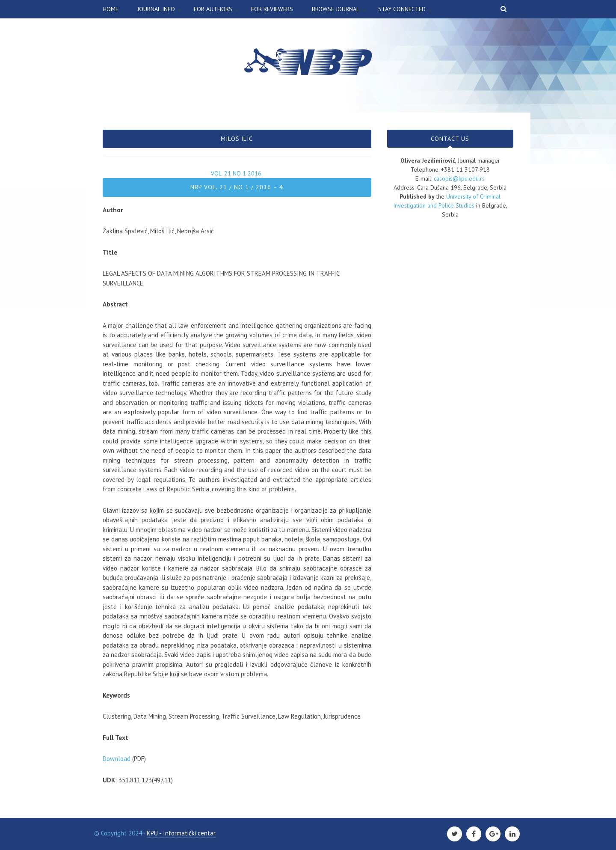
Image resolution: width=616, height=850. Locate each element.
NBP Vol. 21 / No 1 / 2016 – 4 (237, 187)
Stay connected (402, 9)
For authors (213, 9)
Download (117, 759)
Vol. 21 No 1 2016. (237, 173)
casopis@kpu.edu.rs (459, 178)
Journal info (156, 9)
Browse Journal (336, 9)
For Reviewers (272, 9)
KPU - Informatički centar (181, 833)
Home (111, 9)
